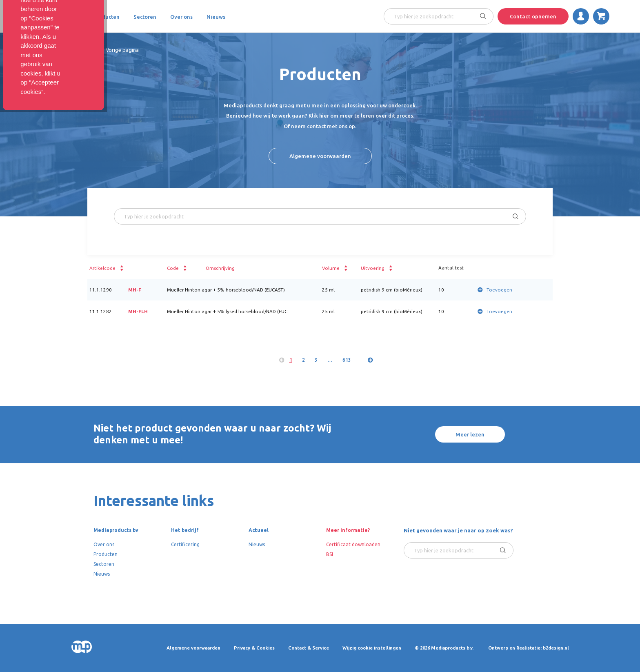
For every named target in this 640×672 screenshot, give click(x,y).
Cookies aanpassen (501, 632)
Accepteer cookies (573, 632)
